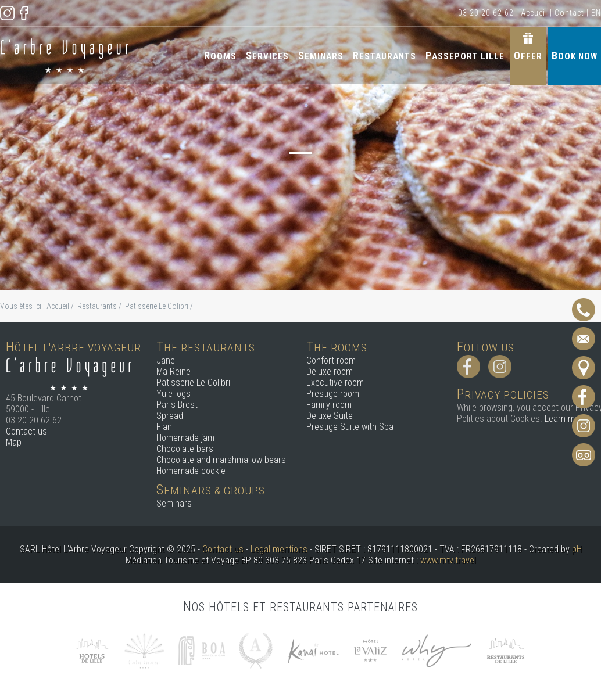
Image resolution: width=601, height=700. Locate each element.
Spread (170, 416)
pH (577, 549)
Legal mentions (279, 549)
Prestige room (333, 394)
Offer (528, 55)
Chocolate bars (185, 449)
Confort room (331, 360)
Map (14, 442)
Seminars (321, 55)
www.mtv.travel (448, 560)
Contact (569, 13)
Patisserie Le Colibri (193, 383)
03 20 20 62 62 (486, 13)
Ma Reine (173, 371)
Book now (575, 55)
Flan (164, 427)
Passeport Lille (465, 55)
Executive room (335, 383)
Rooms (220, 55)
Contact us (26, 431)
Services (267, 55)
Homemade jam (185, 438)
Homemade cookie (191, 471)
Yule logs (173, 394)
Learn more (566, 419)
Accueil (534, 13)
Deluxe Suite (330, 416)
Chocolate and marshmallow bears (221, 460)
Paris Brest (177, 405)
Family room (329, 405)
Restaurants (384, 55)
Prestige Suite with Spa (350, 427)
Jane (166, 360)
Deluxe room (330, 371)
